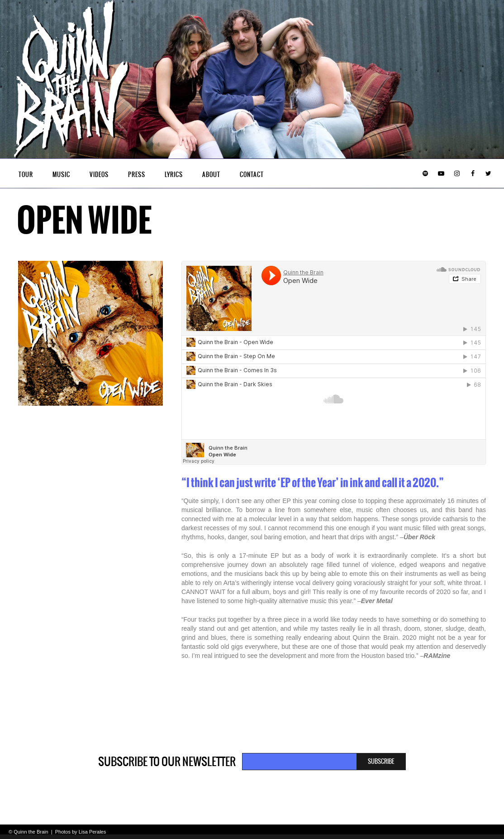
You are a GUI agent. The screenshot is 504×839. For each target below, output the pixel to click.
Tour (26, 175)
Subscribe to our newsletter (167, 762)
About (211, 175)
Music (61, 175)
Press (137, 175)
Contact (252, 175)
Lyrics (174, 175)
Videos (99, 175)
